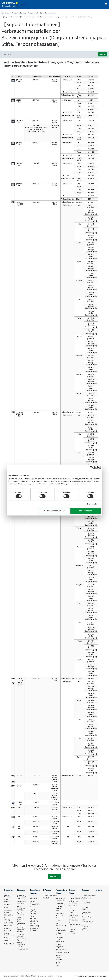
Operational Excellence (21, 914)
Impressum (42, 976)
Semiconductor (9, 944)
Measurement (33, 13)
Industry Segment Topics (59, 908)
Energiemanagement (24, 949)
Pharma (7, 941)
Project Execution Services (33, 912)
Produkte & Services (19, 13)
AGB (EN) (51, 976)
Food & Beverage (7, 919)
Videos (45, 901)
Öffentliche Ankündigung (35, 925)
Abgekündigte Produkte (35, 929)
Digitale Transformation (61, 929)
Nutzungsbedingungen (11, 976)
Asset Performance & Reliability (22, 908)
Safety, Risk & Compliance (22, 903)
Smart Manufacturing (61, 924)
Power (6, 907)
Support (85, 890)
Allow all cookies (86, 511)
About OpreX (60, 913)
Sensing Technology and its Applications (60, 947)
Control (33, 901)
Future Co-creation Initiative (60, 957)
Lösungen (21, 890)
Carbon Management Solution (22, 944)
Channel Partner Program (72, 931)
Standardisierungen (63, 953)
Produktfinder (74, 906)
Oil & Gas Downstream (8, 896)
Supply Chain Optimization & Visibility (22, 930)
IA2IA (58, 921)
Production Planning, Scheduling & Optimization (22, 937)
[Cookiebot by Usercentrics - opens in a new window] (91, 468)
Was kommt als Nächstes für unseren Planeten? (61, 901)
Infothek (47, 890)
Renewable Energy (8, 911)
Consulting (34, 907)
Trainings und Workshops (74, 902)
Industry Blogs (74, 920)
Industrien (9, 890)
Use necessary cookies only (54, 511)
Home (7, 13)
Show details (92, 504)
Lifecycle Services (33, 917)
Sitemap (59, 976)
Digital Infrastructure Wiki (61, 964)
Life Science (34, 921)
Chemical (7, 905)
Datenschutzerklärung (28, 976)
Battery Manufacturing (9, 934)
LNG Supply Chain (8, 901)
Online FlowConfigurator (75, 924)
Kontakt (103, 54)
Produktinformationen (50, 895)
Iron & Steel (8, 925)
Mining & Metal (9, 915)
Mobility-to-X (8, 938)
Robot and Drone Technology (60, 939)
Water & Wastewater (8, 929)
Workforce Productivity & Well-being (22, 897)
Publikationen (48, 898)
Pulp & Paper (8, 923)
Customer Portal (72, 911)
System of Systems (59, 917)
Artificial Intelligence (60, 934)
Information (34, 898)
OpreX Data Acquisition (48, 13)
